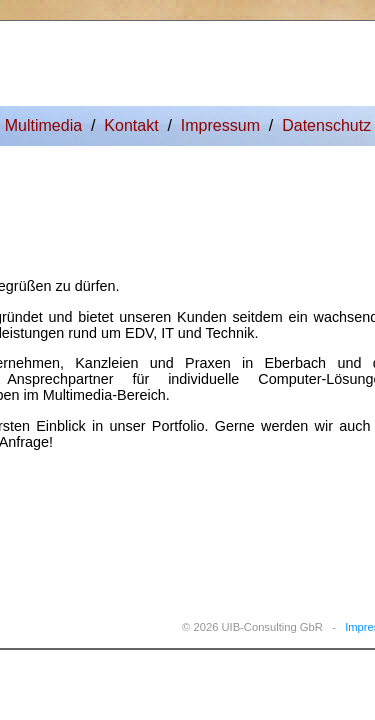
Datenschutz (326, 125)
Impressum (220, 125)
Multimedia (43, 125)
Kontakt (131, 125)
